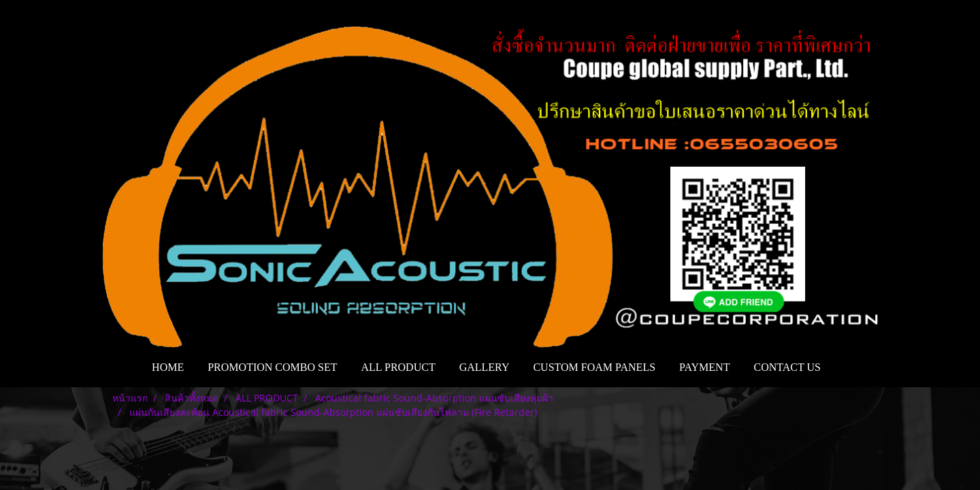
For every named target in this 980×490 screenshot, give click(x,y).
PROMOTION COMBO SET (272, 367)
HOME (168, 367)
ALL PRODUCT (398, 367)
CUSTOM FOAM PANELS (594, 367)
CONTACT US (787, 367)
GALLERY (485, 367)
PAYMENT (704, 367)
